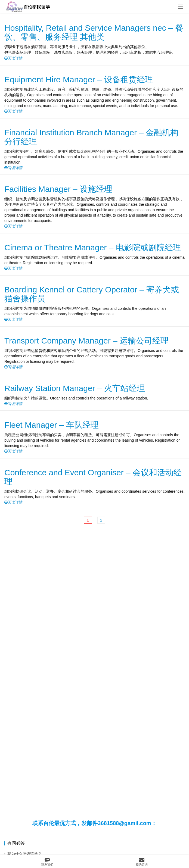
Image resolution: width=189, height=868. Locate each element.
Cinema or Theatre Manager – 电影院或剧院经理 (93, 247)
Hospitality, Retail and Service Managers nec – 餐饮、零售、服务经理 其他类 (94, 32)
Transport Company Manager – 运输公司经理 (86, 341)
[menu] (181, 7)
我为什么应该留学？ (24, 854)
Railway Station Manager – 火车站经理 (75, 388)
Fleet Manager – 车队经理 (52, 425)
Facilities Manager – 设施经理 (58, 189)
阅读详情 (14, 58)
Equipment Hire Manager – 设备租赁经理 (79, 79)
